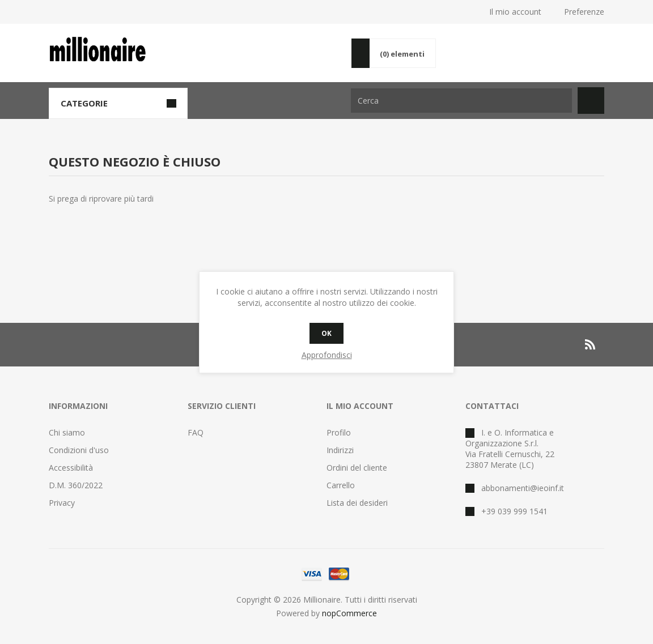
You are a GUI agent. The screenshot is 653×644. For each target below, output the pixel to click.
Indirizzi (340, 450)
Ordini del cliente (357, 468)
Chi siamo (67, 432)
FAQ (196, 432)
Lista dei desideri (357, 503)
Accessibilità (71, 468)
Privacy (62, 503)
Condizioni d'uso (79, 450)
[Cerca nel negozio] (461, 101)
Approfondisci (327, 355)
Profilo (339, 432)
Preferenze (584, 12)
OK (326, 333)
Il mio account (515, 12)
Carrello (341, 485)
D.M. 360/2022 (76, 485)
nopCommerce (349, 613)
